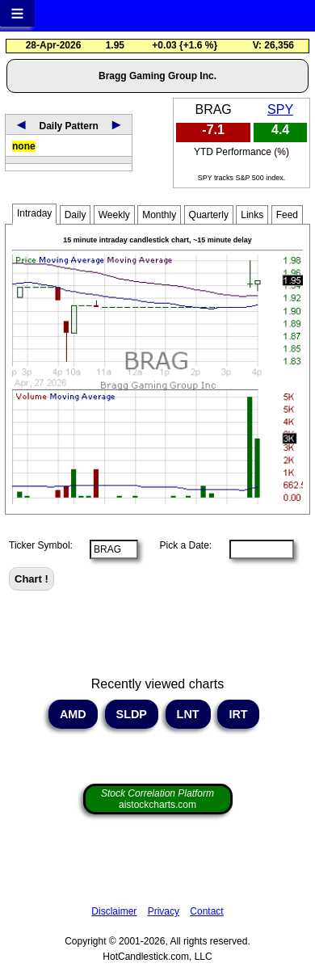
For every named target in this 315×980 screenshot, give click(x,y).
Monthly (159, 215)
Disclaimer (114, 911)
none (24, 146)
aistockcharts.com (157, 799)
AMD (73, 714)
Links (252, 215)
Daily (76, 215)
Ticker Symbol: (41, 545)
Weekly (114, 215)
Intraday (34, 213)
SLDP (132, 714)
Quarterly (209, 215)
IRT (238, 714)
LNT (188, 714)
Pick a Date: (180, 545)
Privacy (164, 911)
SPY (280, 109)
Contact (206, 911)
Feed (287, 215)
